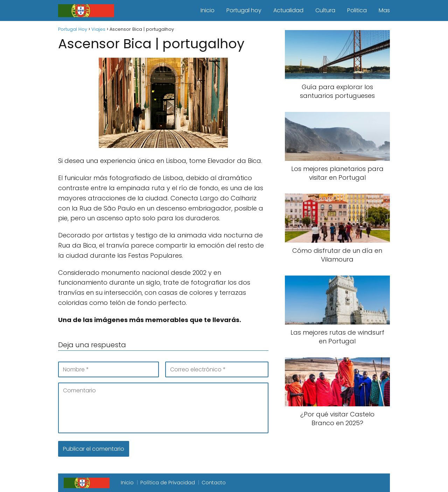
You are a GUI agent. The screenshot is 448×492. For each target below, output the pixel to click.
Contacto (214, 483)
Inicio (208, 10)
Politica (357, 10)
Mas (384, 10)
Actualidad (288, 10)
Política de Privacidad (168, 483)
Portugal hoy (244, 10)
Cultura (325, 10)
